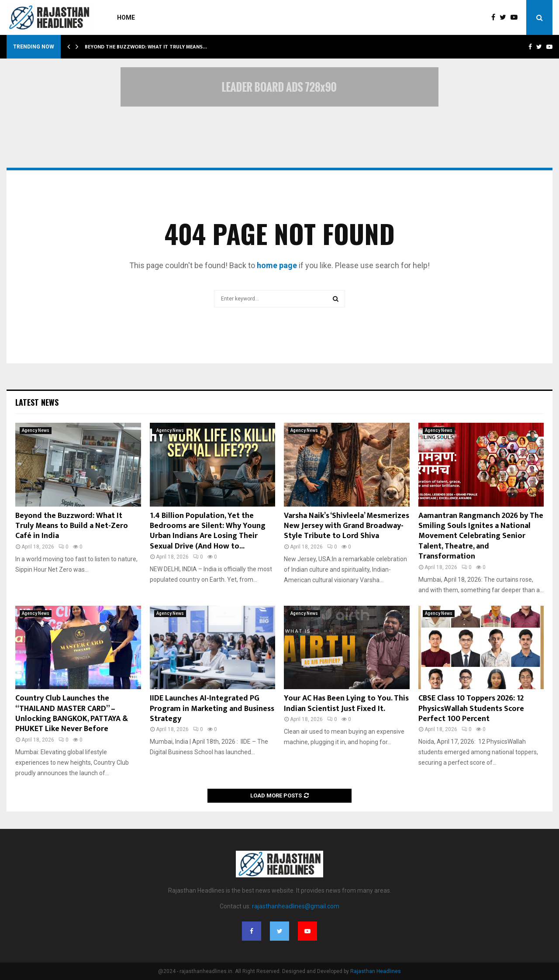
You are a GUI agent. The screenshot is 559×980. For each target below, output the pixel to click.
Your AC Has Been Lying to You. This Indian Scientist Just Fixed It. (346, 703)
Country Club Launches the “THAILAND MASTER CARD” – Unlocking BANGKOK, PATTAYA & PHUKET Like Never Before (72, 714)
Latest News (37, 402)
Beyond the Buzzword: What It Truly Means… (146, 47)
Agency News (36, 430)
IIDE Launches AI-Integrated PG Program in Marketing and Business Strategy (212, 709)
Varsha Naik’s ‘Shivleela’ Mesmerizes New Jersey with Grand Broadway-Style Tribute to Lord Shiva (347, 526)
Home (126, 17)
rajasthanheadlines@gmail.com (296, 906)
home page (277, 265)
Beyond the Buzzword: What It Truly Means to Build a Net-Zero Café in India (72, 526)
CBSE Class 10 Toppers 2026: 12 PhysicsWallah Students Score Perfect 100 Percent (471, 709)
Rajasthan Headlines (376, 971)
